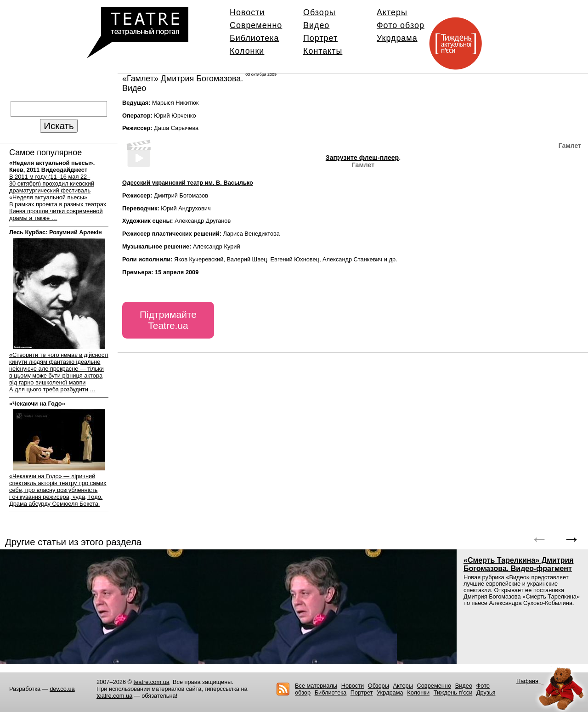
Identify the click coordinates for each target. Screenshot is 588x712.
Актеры (392, 12)
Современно (256, 25)
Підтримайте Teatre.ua (168, 320)
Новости (247, 12)
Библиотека (254, 38)
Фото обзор (401, 25)
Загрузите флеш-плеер (362, 158)
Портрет (320, 38)
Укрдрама (397, 38)
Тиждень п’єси (453, 692)
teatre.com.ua (152, 682)
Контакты (323, 51)
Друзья (486, 692)
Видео (316, 25)
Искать (59, 126)
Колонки (247, 51)
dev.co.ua (62, 689)
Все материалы (316, 686)
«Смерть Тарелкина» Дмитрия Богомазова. (519, 564)
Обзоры (319, 12)
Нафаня (527, 681)
